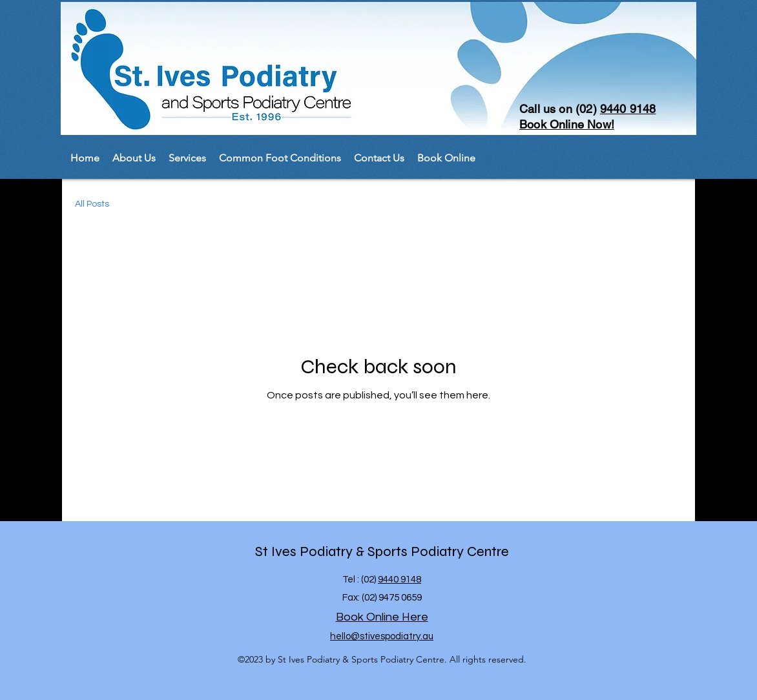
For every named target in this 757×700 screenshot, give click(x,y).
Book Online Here (382, 617)
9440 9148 (628, 109)
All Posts (92, 204)
